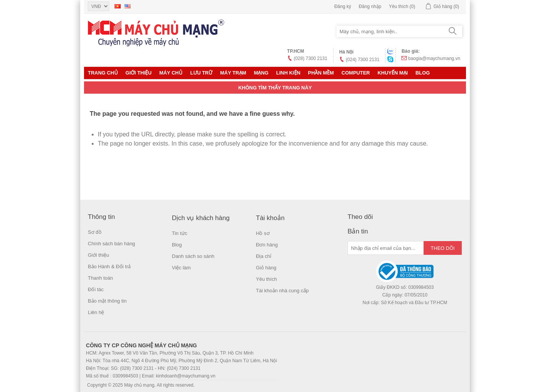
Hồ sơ (263, 233)
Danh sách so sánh (193, 256)
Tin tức (180, 233)
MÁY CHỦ (171, 73)
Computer (356, 73)
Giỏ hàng (266, 268)
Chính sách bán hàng (112, 244)
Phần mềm (321, 73)
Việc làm (181, 268)
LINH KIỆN (288, 73)
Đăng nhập (370, 6)
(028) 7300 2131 (311, 58)
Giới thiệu (139, 73)
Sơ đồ (95, 232)
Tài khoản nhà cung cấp (282, 291)
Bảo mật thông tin (107, 301)
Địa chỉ (264, 256)
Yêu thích (266, 279)
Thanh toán (100, 278)
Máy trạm (233, 73)
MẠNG (261, 73)
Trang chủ (103, 73)
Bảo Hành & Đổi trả (109, 266)
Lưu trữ (201, 73)
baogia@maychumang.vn (434, 58)
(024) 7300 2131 (362, 60)
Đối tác (96, 289)
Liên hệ (96, 312)
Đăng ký (343, 6)
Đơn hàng (267, 245)
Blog (423, 73)
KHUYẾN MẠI (392, 73)
